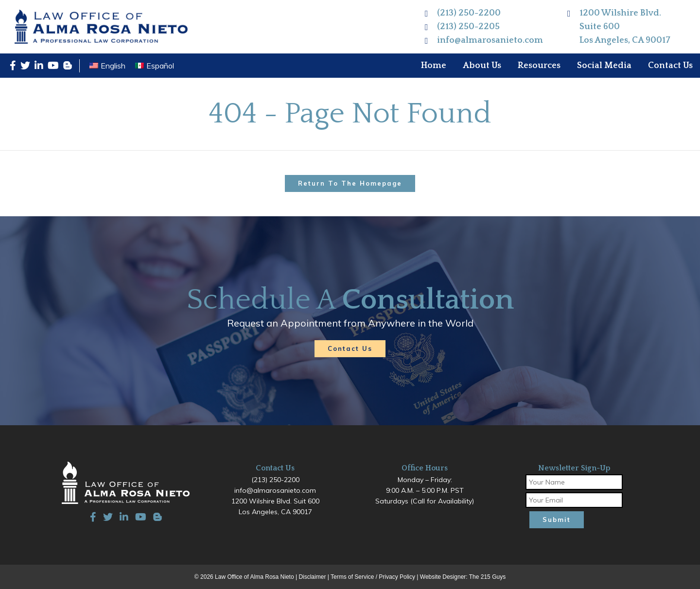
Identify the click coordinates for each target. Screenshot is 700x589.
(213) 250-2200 (469, 13)
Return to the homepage (350, 183)
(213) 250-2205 (468, 27)
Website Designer (443, 577)
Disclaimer (312, 577)
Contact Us (350, 348)
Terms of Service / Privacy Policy (373, 577)
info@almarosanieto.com (490, 40)
